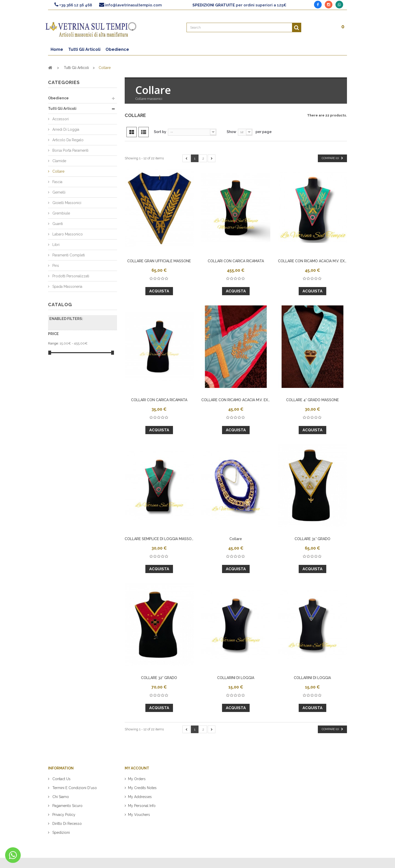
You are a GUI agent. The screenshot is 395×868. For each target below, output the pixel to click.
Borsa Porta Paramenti (70, 150)
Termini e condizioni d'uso (74, 788)
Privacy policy (63, 815)
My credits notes (142, 788)
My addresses (140, 797)
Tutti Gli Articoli (62, 109)
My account (137, 768)
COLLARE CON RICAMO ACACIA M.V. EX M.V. (312, 261)
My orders (137, 779)
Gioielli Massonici (66, 203)
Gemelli (58, 192)
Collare (58, 171)
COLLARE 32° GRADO (159, 678)
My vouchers (139, 815)
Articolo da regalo (67, 140)
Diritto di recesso (67, 824)
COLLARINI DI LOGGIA (236, 678)
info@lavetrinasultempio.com (133, 5)
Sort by (160, 132)
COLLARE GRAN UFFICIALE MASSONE (159, 261)
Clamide (59, 161)
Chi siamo (60, 797)
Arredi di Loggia (65, 129)
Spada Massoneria (67, 287)
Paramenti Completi (68, 255)
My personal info (142, 806)
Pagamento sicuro (67, 806)
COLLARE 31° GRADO (312, 539)
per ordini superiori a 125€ (239, 5)
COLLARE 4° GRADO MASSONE (312, 400)
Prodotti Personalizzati (70, 276)
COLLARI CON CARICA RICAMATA (236, 261)
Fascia (57, 182)
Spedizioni (61, 833)
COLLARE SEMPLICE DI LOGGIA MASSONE (159, 539)
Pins (55, 266)
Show (231, 132)
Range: (53, 343)
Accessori (60, 119)
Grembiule (61, 213)
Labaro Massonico (67, 234)
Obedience (58, 98)
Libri (55, 245)
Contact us (61, 779)
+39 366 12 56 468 (76, 5)
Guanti (57, 224)
